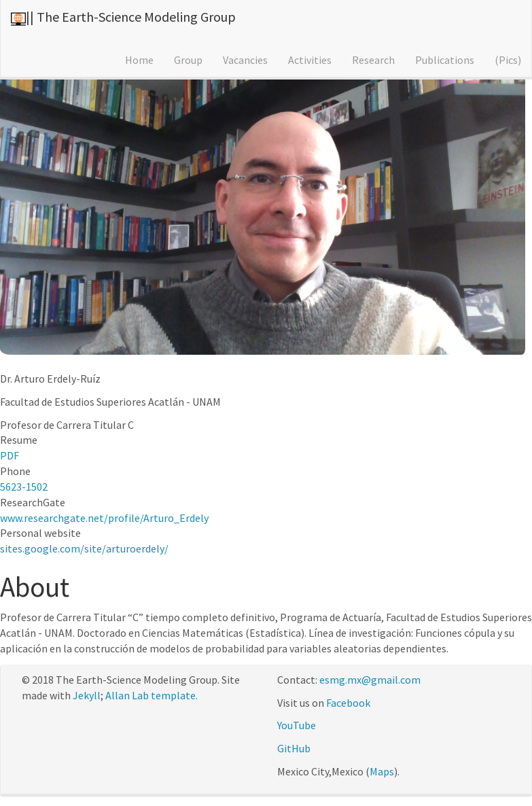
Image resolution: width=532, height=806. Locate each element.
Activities (310, 60)
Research (373, 60)
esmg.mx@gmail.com (370, 680)
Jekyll (87, 695)
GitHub (294, 748)
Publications (445, 60)
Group (188, 60)
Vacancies (245, 60)
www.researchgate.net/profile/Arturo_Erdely (104, 518)
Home (139, 60)
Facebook (348, 703)
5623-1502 (24, 487)
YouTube (297, 725)
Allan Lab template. (152, 695)
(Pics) (508, 60)
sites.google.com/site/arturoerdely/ (84, 548)
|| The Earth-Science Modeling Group (131, 17)
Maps (382, 771)
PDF (10, 455)
